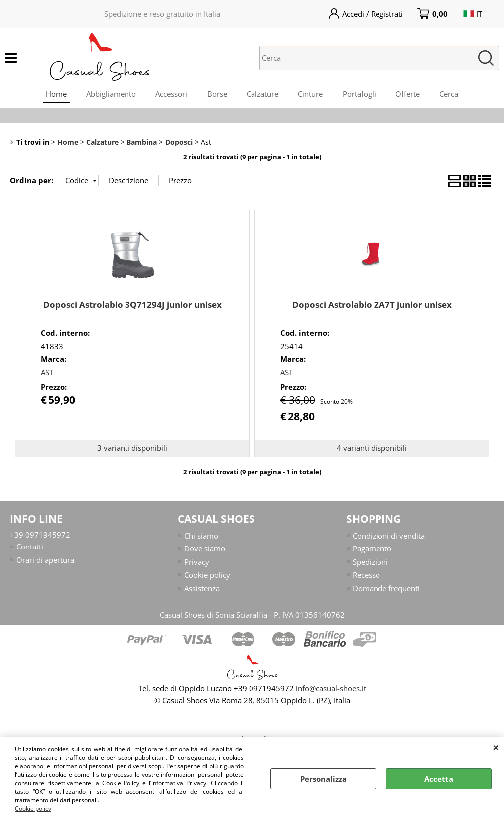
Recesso (366, 576)
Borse (217, 94)
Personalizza (323, 779)
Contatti (30, 547)
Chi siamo (201, 537)
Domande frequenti (386, 589)
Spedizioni (370, 563)
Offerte (409, 94)
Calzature (262, 94)
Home (55, 94)
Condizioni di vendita (389, 537)
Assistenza (202, 589)
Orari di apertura (45, 561)
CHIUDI (496, 747)
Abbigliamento (110, 94)
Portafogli (360, 94)
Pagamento (372, 549)
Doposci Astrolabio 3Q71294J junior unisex (132, 306)
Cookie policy (33, 808)
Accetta (439, 779)
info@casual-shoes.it (331, 689)
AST (47, 373)
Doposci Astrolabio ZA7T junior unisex (372, 306)
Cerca (450, 94)
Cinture (311, 94)
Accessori (171, 94)
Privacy (197, 563)
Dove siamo (205, 549)
